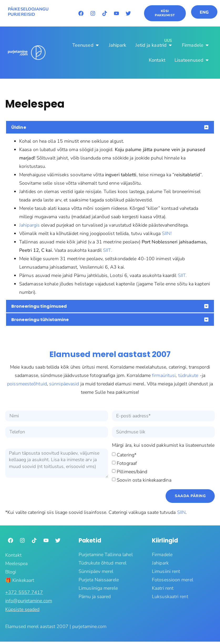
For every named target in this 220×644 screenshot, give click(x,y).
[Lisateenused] (192, 60)
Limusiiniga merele (98, 588)
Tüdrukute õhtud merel (103, 563)
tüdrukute (188, 375)
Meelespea (16, 563)
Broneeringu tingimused (39, 306)
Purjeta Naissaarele (99, 580)
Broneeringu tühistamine (40, 320)
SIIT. (108, 250)
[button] (110, 127)
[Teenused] (86, 45)
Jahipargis (29, 225)
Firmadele (162, 555)
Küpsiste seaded (22, 609)
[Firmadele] (196, 45)
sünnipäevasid (64, 384)
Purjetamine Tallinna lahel (106, 555)
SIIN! (167, 233)
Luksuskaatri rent (170, 597)
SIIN (181, 512)
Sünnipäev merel (96, 571)
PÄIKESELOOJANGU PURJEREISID (28, 12)
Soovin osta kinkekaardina (144, 480)
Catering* (127, 455)
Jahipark (160, 563)
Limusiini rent (166, 571)
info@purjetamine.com (29, 601)
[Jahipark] (118, 45)
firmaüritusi (164, 375)
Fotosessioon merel (173, 580)
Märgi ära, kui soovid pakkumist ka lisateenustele (163, 446)
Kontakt (13, 555)
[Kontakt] (157, 60)
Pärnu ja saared (95, 597)
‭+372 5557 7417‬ (24, 592)
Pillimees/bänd (132, 471)
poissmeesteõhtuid (27, 384)
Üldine (19, 127)
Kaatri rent (163, 588)
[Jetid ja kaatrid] (154, 45)
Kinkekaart (23, 580)
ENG (204, 12)
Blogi (11, 572)
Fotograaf (127, 463)
